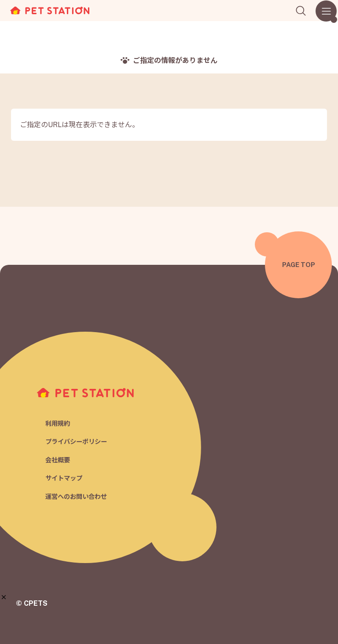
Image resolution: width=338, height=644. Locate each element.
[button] (4, 597)
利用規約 (59, 422)
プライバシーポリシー (78, 441)
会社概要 (59, 459)
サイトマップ (65, 478)
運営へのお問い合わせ (78, 497)
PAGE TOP (299, 265)
